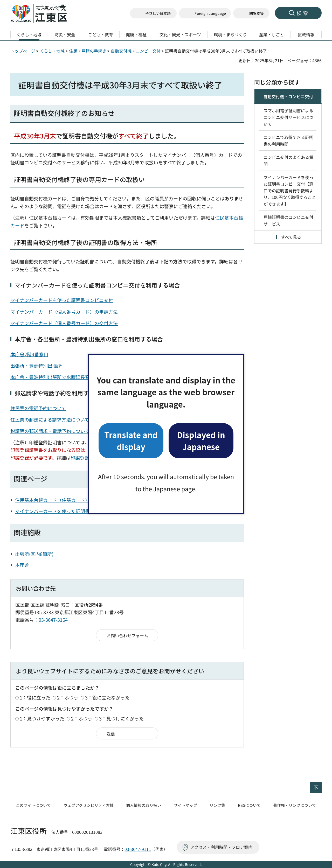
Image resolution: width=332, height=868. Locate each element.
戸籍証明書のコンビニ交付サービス (288, 220)
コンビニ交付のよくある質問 (288, 160)
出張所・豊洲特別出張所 (36, 366)
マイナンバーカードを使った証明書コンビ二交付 (66, 511)
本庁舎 (22, 565)
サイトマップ (185, 805)
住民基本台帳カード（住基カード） (52, 500)
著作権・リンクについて (295, 805)
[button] (205, 13)
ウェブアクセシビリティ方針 (89, 805)
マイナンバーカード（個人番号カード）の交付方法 (64, 323)
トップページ (23, 51)
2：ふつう (68, 697)
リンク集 (217, 805)
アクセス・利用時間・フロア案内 (221, 847)
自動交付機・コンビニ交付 (136, 51)
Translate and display (131, 441)
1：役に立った (35, 697)
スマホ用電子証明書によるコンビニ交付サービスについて (288, 117)
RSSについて (249, 805)
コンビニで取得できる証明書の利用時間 (288, 141)
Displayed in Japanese (201, 441)
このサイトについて (33, 805)
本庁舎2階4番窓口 (29, 354)
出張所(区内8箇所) (34, 554)
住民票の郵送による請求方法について (50, 419)
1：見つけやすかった (42, 718)
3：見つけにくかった (121, 718)
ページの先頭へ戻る (321, 785)
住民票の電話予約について (38, 408)
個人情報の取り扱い (144, 805)
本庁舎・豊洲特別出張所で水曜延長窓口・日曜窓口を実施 (71, 377)
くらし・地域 (52, 51)
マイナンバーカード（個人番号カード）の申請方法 (64, 312)
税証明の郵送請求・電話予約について (50, 431)
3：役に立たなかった (107, 697)
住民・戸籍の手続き (88, 51)
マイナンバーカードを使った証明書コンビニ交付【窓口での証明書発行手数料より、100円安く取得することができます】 (290, 191)
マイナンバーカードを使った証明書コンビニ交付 (62, 300)
